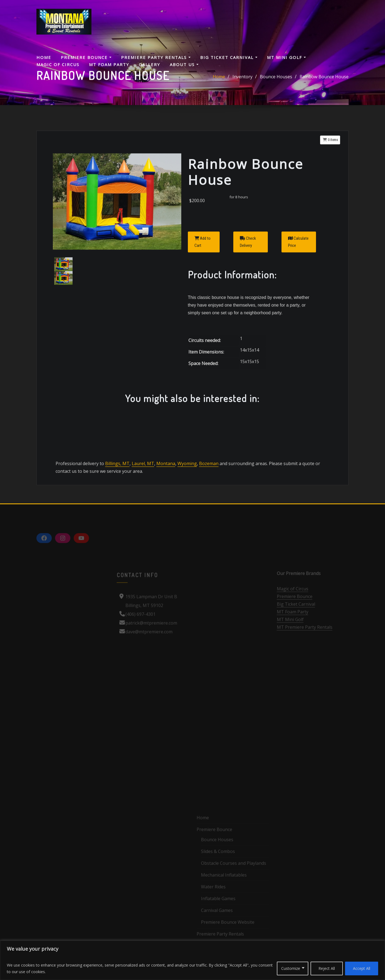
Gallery (150, 64)
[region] (192, 960)
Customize (291, 968)
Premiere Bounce (86, 57)
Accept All (362, 968)
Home (44, 57)
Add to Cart (202, 303)
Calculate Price (298, 303)
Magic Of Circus (58, 64)
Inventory (242, 80)
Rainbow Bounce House (324, 80)
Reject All (327, 968)
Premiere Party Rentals (156, 57)
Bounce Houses (276, 80)
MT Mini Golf (286, 57)
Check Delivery (248, 303)
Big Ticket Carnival (229, 57)
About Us (184, 64)
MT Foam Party (109, 64)
